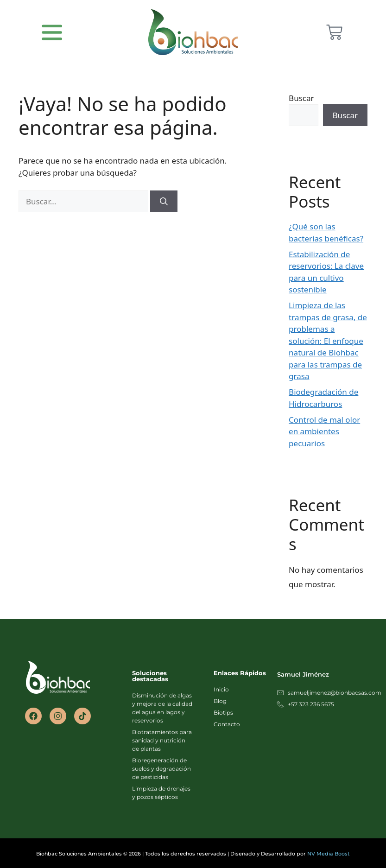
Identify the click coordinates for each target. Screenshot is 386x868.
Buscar (301, 98)
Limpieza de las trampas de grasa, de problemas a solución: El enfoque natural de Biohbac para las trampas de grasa (328, 341)
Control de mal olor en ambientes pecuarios (324, 431)
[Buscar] (164, 202)
